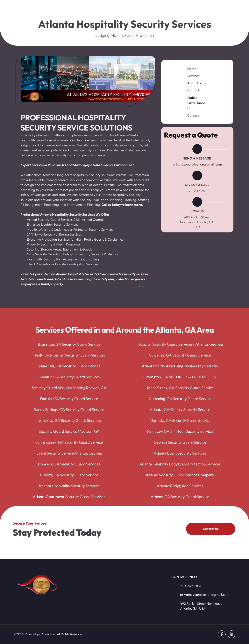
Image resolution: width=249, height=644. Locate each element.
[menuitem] (197, 69)
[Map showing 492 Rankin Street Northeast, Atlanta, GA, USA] (121, 593)
